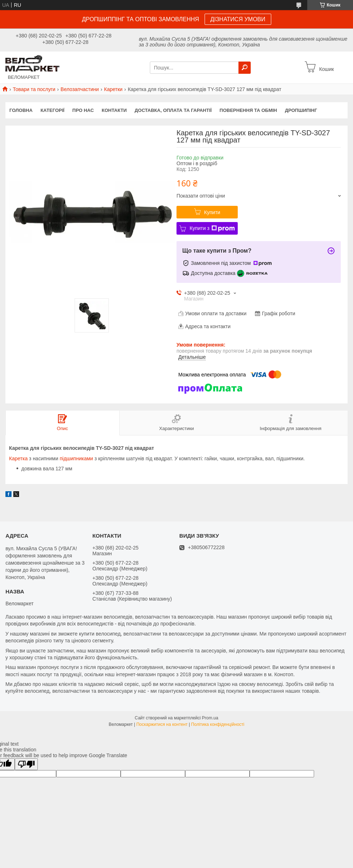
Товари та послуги (34, 89)
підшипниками (77, 458)
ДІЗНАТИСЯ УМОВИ (238, 19)
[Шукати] (245, 68)
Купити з (212, 229)
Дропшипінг (301, 110)
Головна (21, 110)
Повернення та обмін (248, 110)
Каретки (113, 89)
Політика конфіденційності (218, 724)
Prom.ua (210, 718)
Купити (212, 212)
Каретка (18, 458)
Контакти (114, 110)
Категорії (52, 110)
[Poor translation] (26, 764)
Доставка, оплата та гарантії (173, 110)
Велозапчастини (80, 89)
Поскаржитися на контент (162, 724)
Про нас (83, 110)
